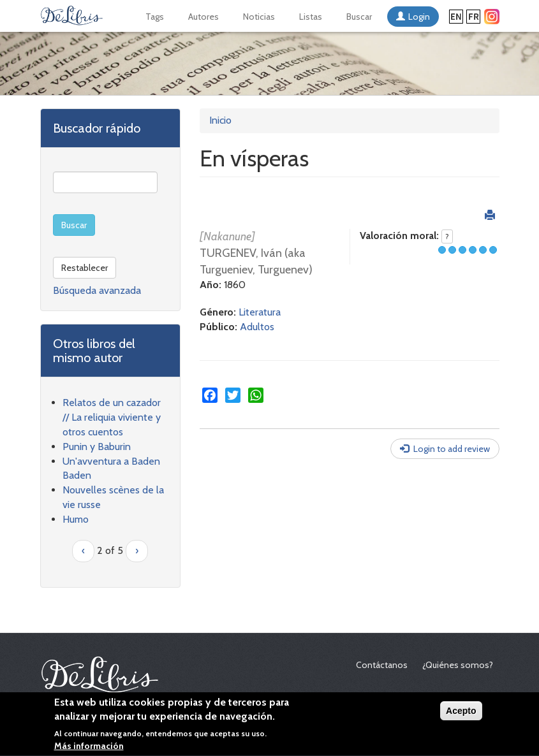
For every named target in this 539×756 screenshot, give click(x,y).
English (456, 17)
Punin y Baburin (97, 447)
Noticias (259, 17)
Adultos (257, 327)
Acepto (461, 713)
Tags (155, 17)
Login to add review (452, 449)
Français (473, 17)
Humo (76, 519)
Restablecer (85, 268)
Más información (89, 748)
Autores (203, 17)
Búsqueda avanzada (97, 290)
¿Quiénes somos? (458, 665)
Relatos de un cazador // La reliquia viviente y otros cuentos (112, 417)
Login (419, 17)
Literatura (260, 312)
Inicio (220, 120)
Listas (311, 17)
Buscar (359, 17)
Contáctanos (382, 665)
